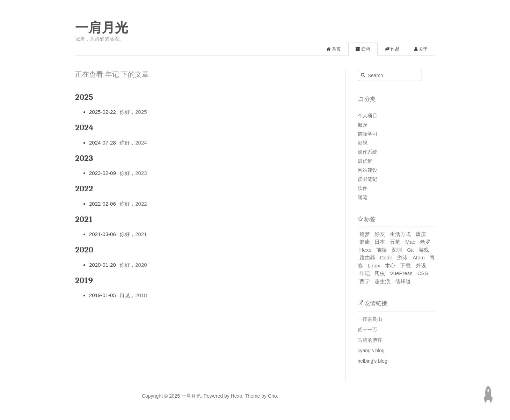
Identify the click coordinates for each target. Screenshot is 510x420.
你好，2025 (133, 112)
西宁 (365, 281)
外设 (421, 266)
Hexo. (236, 396)
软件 (363, 188)
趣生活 (382, 281)
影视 (363, 143)
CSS (423, 273)
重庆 (421, 234)
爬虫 (380, 273)
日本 (380, 242)
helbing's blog (373, 361)
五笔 (395, 242)
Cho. (272, 396)
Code (386, 257)
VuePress (401, 273)
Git (410, 250)
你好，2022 (133, 204)
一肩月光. (192, 396)
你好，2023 (133, 173)
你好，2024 (133, 143)
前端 (381, 250)
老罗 (425, 242)
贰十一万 (367, 330)
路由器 (367, 257)
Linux (374, 266)
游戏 (424, 250)
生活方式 (400, 234)
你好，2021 (133, 234)
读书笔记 (367, 179)
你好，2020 (133, 265)
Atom (419, 257)
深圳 (397, 250)
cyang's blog (371, 351)
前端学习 (367, 134)
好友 (380, 234)
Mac (410, 242)
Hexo (366, 250)
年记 (365, 273)
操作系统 (367, 152)
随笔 (363, 197)
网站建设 (367, 170)
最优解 (365, 161)
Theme (252, 396)
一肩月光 (102, 28)
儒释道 (403, 281)
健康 (365, 242)
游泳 (402, 257)
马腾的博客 (370, 340)
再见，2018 (133, 295)
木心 (390, 266)
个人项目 (367, 116)
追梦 (365, 234)
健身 (363, 125)
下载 (406, 266)
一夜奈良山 (370, 319)
